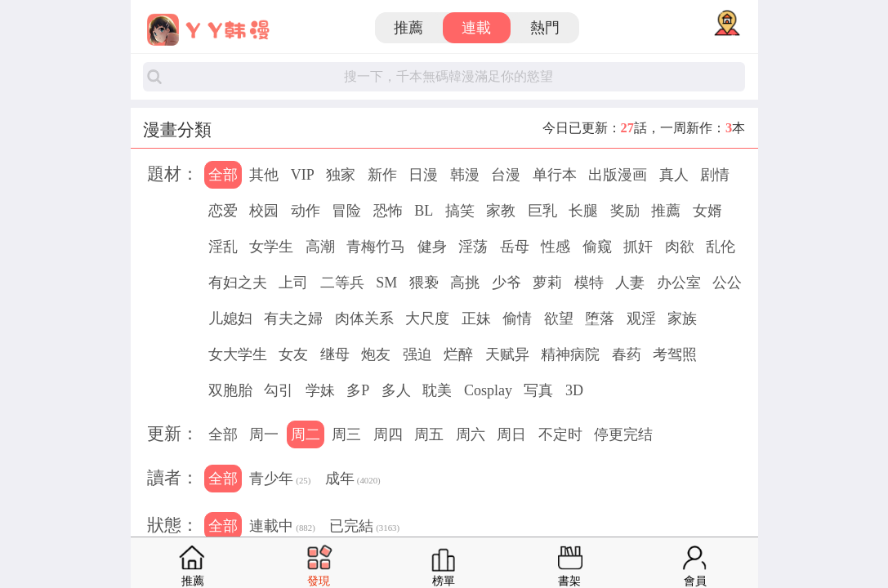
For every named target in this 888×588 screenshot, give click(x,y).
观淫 (641, 318)
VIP (303, 175)
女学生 (271, 247)
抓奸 (638, 247)
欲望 (559, 318)
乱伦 (721, 247)
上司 (293, 283)
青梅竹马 (376, 247)
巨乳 (542, 211)
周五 (429, 434)
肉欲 (680, 247)
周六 (471, 434)
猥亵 (424, 283)
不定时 (560, 434)
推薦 (408, 28)
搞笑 (460, 211)
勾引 (279, 390)
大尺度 (427, 318)
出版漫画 (618, 175)
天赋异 (507, 354)
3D (574, 390)
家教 (501, 211)
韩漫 (465, 175)
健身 (432, 247)
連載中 (282, 528)
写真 (538, 390)
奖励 (625, 211)
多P (358, 390)
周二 (306, 434)
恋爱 (223, 211)
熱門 (545, 28)
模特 (589, 283)
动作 (306, 211)
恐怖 (388, 211)
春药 (627, 354)
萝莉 (547, 283)
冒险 (346, 211)
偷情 (517, 318)
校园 (264, 211)
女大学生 (238, 354)
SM (386, 283)
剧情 (715, 175)
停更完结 (623, 434)
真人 (674, 175)
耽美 (437, 390)
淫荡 (473, 247)
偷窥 (597, 247)
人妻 (630, 283)
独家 (341, 175)
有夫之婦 (293, 318)
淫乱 (223, 247)
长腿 (583, 211)
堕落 (600, 318)
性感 (556, 247)
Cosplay (488, 390)
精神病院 (570, 354)
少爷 (506, 283)
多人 (396, 390)
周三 (346, 434)
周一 (264, 434)
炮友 (376, 354)
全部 (223, 175)
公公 (727, 283)
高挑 (465, 283)
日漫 (423, 175)
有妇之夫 (238, 283)
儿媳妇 (230, 318)
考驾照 (675, 354)
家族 (682, 318)
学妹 (320, 390)
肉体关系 (364, 318)
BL (424, 211)
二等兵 (342, 283)
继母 (335, 354)
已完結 (364, 528)
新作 (382, 175)
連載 (476, 28)
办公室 (679, 283)
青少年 (280, 480)
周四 (388, 434)
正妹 (476, 318)
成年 (353, 480)
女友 (293, 354)
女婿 (707, 211)
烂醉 (458, 354)
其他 (264, 175)
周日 (511, 434)
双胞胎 (230, 390)
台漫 (506, 175)
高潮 (320, 247)
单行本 (555, 175)
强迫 (417, 354)
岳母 (515, 247)
